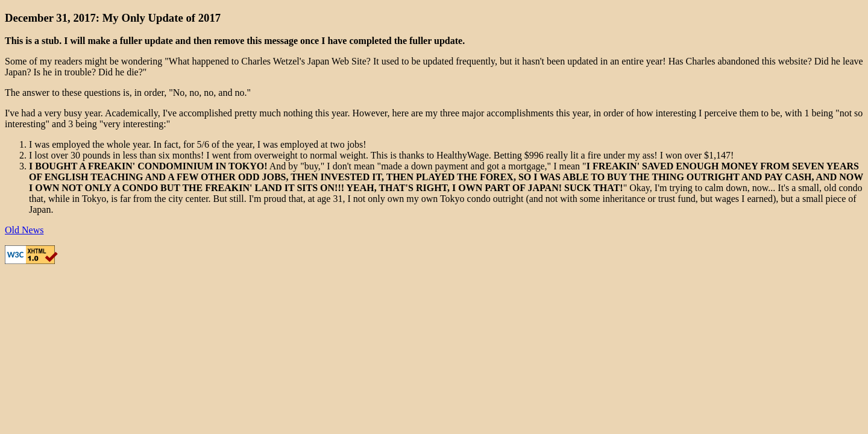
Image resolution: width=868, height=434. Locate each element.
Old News (24, 230)
